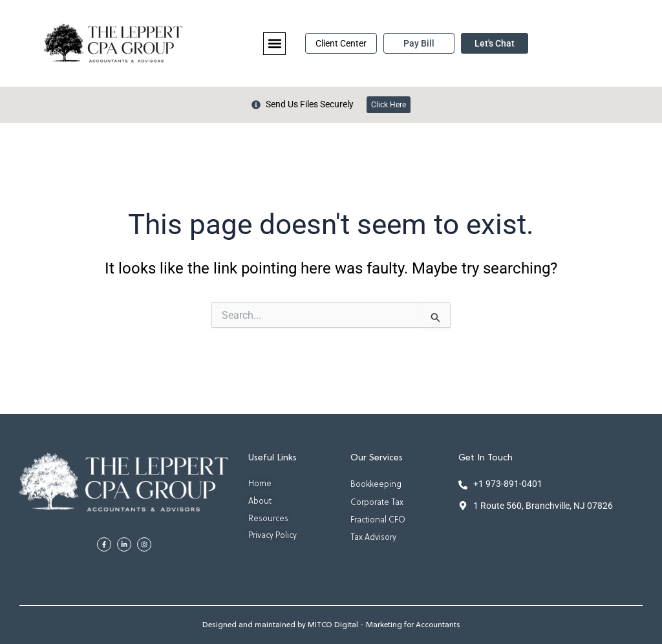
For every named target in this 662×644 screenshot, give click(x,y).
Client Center (341, 43)
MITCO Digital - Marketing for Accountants (384, 625)
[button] (274, 44)
